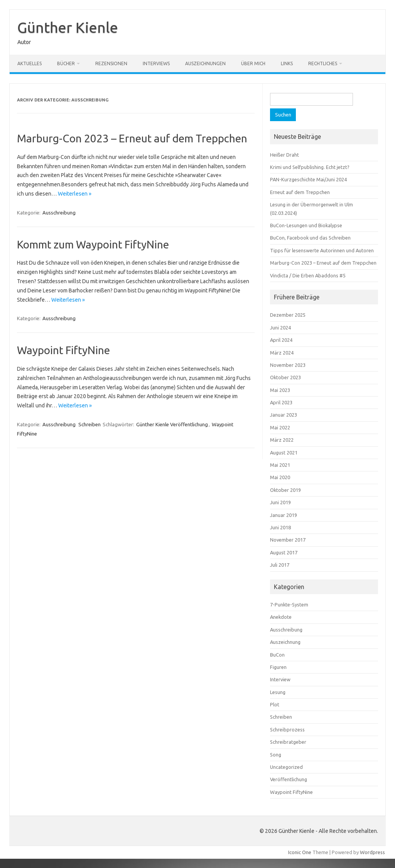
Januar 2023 (284, 415)
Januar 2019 (284, 515)
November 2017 (288, 540)
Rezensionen (111, 63)
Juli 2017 (280, 565)
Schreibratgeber (288, 742)
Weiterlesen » (75, 194)
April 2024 (281, 340)
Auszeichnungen (205, 63)
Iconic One (300, 852)
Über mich (253, 63)
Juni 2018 (280, 527)
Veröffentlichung (289, 779)
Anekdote (281, 617)
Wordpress (372, 852)
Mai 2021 (280, 465)
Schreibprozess (287, 730)
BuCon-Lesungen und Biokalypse (306, 225)
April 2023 (281, 402)
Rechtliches (323, 63)
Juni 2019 (280, 502)
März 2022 (282, 440)
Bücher (66, 63)
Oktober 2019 (285, 490)
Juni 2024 (280, 328)
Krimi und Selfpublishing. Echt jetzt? (310, 167)
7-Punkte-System (289, 605)
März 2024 (282, 353)
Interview (280, 679)
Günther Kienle (68, 27)
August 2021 (284, 453)
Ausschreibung (59, 213)
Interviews (156, 63)
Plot (275, 704)
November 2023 (288, 365)
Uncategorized (286, 767)
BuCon (277, 655)
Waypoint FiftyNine (63, 350)
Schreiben (89, 424)
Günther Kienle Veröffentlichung (172, 424)
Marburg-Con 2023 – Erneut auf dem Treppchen (132, 138)
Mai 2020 (280, 477)
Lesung (278, 692)
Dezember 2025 (288, 315)
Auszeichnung (285, 642)
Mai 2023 (280, 390)
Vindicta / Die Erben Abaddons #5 (308, 275)
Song (276, 755)
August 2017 (284, 552)
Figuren (278, 667)
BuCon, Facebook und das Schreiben (310, 238)
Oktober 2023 (285, 377)
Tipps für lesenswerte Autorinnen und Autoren (322, 250)
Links (287, 63)
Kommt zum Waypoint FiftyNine (93, 244)
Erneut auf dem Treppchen (300, 192)
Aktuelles (30, 63)
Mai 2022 (280, 427)
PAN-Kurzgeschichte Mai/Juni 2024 (308, 179)
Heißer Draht (284, 155)
